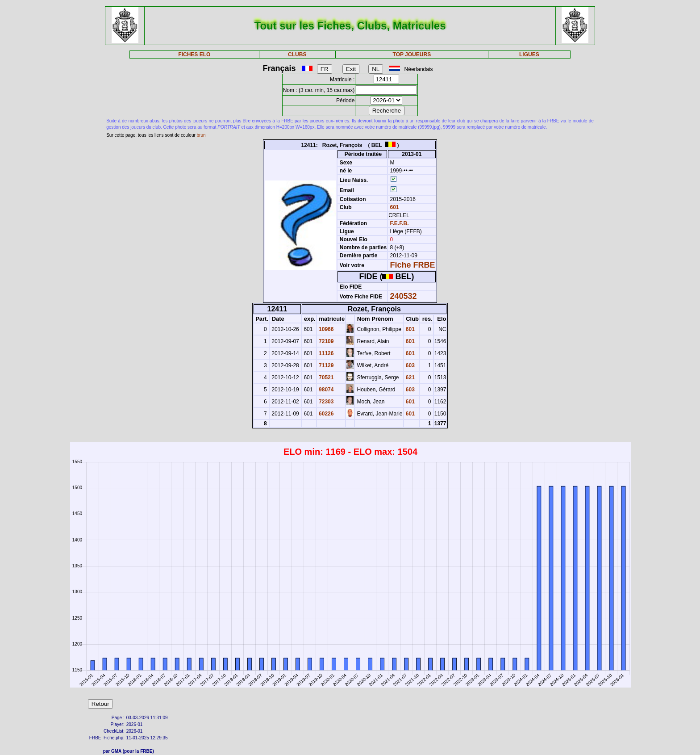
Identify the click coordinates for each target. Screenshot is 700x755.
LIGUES (529, 55)
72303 (326, 402)
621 (410, 377)
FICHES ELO (194, 55)
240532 (404, 296)
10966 (326, 329)
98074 (326, 390)
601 (394, 207)
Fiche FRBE (413, 265)
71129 (326, 365)
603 (410, 365)
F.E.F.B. (400, 223)
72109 (326, 341)
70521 (326, 377)
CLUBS (297, 55)
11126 (326, 353)
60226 (326, 414)
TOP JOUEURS (412, 55)
